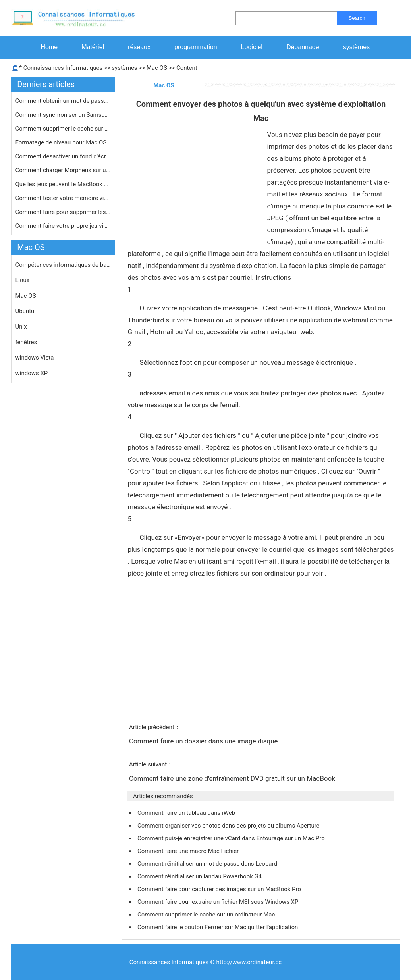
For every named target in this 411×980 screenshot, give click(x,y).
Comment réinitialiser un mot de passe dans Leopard (208, 864)
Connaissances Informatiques (63, 68)
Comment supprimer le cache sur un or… (63, 129)
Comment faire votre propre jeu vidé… (63, 226)
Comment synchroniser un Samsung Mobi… (63, 115)
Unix (21, 327)
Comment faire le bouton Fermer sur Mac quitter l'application (218, 927)
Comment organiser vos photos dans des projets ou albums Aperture (229, 826)
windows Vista (35, 358)
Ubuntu (25, 311)
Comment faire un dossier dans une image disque (204, 741)
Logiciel (252, 47)
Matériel (93, 47)
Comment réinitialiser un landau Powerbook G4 (200, 876)
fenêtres (26, 342)
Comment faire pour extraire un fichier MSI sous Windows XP (219, 902)
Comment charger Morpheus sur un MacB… (63, 170)
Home (49, 47)
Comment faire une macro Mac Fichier (189, 851)
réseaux (139, 47)
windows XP (32, 373)
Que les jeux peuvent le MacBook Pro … (63, 184)
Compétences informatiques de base (63, 265)
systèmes (357, 47)
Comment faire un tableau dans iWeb (187, 813)
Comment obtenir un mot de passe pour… (63, 101)
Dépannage (303, 47)
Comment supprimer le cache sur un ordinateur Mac (207, 915)
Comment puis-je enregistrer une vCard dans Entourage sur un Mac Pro (232, 838)
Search (357, 18)
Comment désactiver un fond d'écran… (63, 156)
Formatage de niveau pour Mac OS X (63, 142)
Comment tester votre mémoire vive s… (63, 198)
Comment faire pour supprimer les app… (63, 212)
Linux (23, 280)
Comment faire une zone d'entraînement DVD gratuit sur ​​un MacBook (233, 778)
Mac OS (157, 68)
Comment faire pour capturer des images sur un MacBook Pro (220, 889)
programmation (196, 47)
